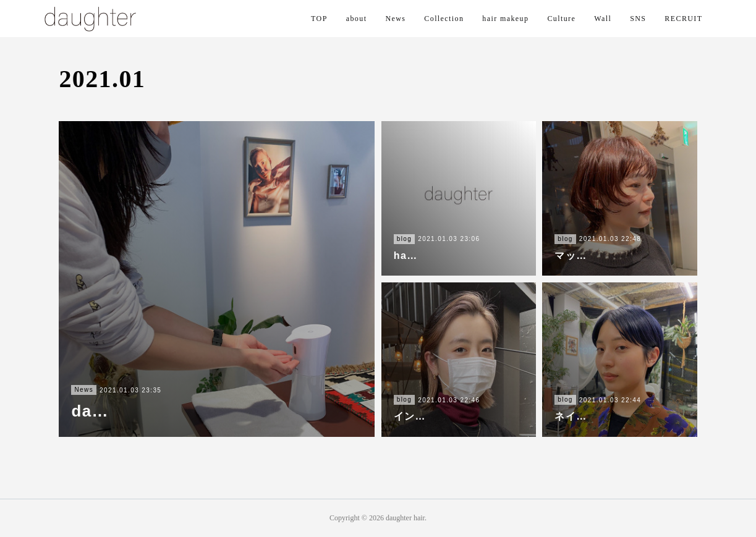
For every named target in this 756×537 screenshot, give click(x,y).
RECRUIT (683, 19)
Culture (561, 19)
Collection (444, 19)
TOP (319, 19)
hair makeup (505, 19)
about (357, 19)
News (395, 19)
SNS (638, 19)
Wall (603, 19)
